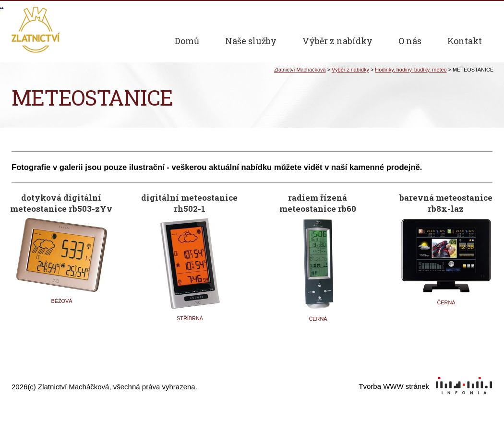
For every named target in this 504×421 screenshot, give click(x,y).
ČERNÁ (318, 319)
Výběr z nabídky (350, 70)
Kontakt (465, 41)
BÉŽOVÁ (61, 301)
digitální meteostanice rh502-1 (189, 201)
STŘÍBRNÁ (190, 318)
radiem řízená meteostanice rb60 (318, 201)
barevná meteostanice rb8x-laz (446, 201)
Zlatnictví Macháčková (300, 70)
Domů (187, 41)
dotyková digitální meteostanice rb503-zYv (61, 201)
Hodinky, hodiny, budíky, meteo (411, 70)
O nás (410, 41)
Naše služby (251, 41)
